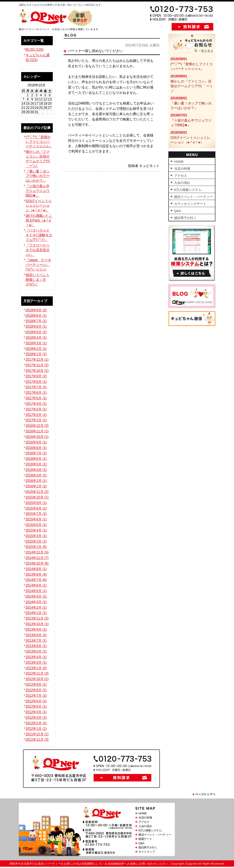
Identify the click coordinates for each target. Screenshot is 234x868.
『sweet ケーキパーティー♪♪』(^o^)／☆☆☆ (39, 265)
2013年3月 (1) (36, 663)
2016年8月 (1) (36, 448)
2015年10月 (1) (37, 497)
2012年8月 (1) (36, 690)
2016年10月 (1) (37, 437)
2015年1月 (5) (36, 547)
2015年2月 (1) (36, 541)
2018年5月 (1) (36, 332)
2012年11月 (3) (37, 673)
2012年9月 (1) (36, 685)
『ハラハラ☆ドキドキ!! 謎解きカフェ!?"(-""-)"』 (39, 235)
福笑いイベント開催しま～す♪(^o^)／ (38, 280)
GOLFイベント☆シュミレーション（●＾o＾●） (39, 206)
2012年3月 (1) (36, 718)
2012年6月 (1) (36, 701)
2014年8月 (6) (36, 575)
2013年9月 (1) (36, 630)
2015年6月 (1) (36, 519)
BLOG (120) (35, 50)
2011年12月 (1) (37, 734)
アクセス (144, 822)
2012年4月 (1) (36, 712)
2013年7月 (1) (36, 641)
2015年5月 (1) (36, 525)
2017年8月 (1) (36, 382)
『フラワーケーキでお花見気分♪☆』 (38, 250)
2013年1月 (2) (36, 668)
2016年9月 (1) (36, 442)
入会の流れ (145, 826)
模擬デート (145, 839)
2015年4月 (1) (36, 530)
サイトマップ (147, 852)
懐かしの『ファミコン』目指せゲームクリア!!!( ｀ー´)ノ (191, 86)
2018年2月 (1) (36, 349)
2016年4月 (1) (36, 470)
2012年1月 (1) (36, 729)
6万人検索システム (150, 830)
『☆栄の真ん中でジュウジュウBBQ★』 (38, 191)
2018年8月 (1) (36, 316)
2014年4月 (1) (36, 596)
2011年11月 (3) (37, 740)
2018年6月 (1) (36, 327)
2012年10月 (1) (37, 679)
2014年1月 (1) (36, 613)
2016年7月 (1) (36, 453)
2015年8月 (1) (36, 508)
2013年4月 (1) (36, 657)
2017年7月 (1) (36, 387)
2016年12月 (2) (37, 426)
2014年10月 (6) (37, 563)
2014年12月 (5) (37, 552)
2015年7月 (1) (36, 514)
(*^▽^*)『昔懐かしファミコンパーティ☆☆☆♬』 (39, 142)
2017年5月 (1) (36, 398)
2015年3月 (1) (36, 536)
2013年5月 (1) (36, 651)
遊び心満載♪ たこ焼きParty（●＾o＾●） (39, 220)
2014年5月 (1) (36, 591)
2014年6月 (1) (36, 585)
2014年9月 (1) (36, 569)
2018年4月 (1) (36, 338)
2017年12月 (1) (37, 360)
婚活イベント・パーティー (155, 835)
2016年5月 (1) (36, 464)
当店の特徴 (145, 818)
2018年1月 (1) (36, 354)
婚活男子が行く (148, 847)
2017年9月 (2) (36, 376)
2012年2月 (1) (36, 723)
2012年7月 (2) (36, 696)
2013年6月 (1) (36, 646)
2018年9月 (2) (36, 310)
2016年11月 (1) (37, 431)
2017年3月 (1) (36, 409)
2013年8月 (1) (36, 635)
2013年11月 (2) (37, 618)
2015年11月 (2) (37, 492)
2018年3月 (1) (36, 343)
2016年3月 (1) (36, 475)
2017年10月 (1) (37, 371)
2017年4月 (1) (36, 404)
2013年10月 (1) (37, 624)
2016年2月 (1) (36, 481)
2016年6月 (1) (36, 459)
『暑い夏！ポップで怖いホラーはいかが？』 (38, 176)
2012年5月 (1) (36, 706)
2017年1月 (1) (36, 420)
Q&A (141, 843)
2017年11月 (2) (37, 365)
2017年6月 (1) (36, 393)
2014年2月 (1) (36, 608)
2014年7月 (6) (36, 580)
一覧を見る (206, 51)
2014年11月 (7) (37, 558)
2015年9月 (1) (36, 503)
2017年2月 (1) (36, 415)
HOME (143, 813)
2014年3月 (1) (36, 602)
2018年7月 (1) (36, 321)
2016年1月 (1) (36, 486)
